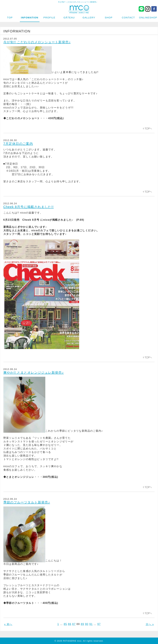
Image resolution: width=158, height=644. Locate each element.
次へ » (150, 624)
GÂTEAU (69, 17)
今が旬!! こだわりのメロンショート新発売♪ (37, 42)
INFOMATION (30, 17)
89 (82, 624)
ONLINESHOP (148, 17)
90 (87, 624)
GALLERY (89, 17)
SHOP (109, 17)
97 (99, 624)
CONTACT (128, 17)
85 (65, 624)
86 (70, 624)
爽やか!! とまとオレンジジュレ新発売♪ (34, 373)
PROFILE (49, 17)
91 (91, 624)
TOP (10, 17)
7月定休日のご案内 (18, 144)
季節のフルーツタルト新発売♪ (27, 502)
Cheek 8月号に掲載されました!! (29, 207)
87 (74, 624)
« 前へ (8, 624)
